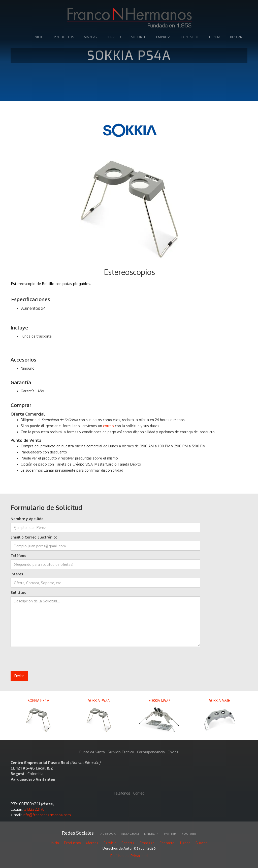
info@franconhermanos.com (47, 815)
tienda (214, 37)
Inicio (55, 843)
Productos (73, 843)
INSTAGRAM (130, 834)
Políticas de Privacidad (129, 856)
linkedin (151, 834)
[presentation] (49, 659)
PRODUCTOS (64, 37)
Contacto (190, 37)
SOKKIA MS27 (159, 701)
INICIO (39, 37)
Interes (17, 574)
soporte (139, 37)
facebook (107, 834)
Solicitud (19, 592)
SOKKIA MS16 (220, 701)
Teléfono (19, 556)
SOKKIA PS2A (99, 701)
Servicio (114, 37)
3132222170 (34, 809)
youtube (189, 834)
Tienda (185, 843)
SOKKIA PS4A (38, 701)
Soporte (128, 843)
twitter (170, 834)
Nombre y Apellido (27, 519)
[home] (129, 18)
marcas (90, 37)
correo (108, 426)
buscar (236, 37)
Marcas (92, 843)
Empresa (163, 37)
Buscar (201, 843)
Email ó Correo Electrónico (34, 537)
